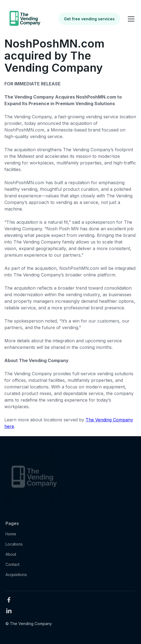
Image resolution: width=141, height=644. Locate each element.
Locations (14, 547)
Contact (12, 567)
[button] (130, 19)
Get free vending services (89, 19)
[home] (24, 19)
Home (11, 537)
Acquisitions (16, 577)
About (11, 557)
